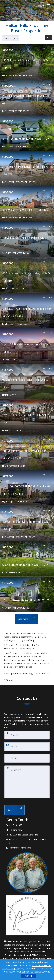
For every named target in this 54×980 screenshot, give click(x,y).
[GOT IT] (28, 976)
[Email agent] (14, 6)
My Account (37, 6)
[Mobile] (27, 758)
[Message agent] (27, 830)
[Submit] (14, 810)
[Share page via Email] (19, 6)
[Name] (27, 735)
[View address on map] (27, 841)
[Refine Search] (48, 37)
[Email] (27, 747)
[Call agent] (3, 6)
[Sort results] (11, 38)
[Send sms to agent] (8, 6)
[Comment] (27, 782)
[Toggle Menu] (49, 4)
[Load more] (26, 619)
